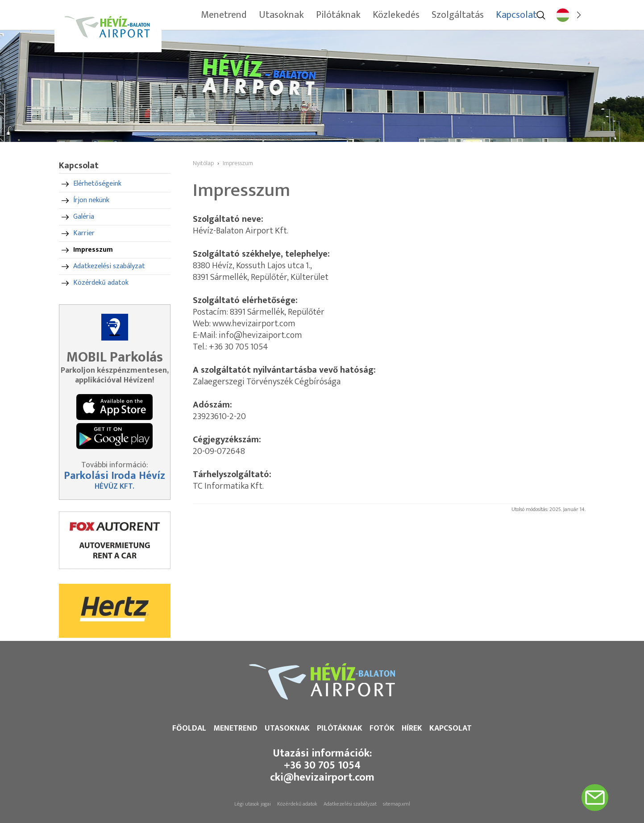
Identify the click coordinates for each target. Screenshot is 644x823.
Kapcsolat (451, 728)
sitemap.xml (397, 804)
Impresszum (93, 250)
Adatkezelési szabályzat (109, 266)
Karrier (84, 233)
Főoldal (189, 728)
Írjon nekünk (91, 200)
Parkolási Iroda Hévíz (114, 476)
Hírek (412, 728)
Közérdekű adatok (101, 283)
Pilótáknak (340, 728)
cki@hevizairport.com (322, 777)
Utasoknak (287, 728)
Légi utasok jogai (253, 804)
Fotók (382, 728)
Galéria (84, 217)
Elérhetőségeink (97, 184)
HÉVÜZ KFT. (114, 486)
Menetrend (235, 728)
